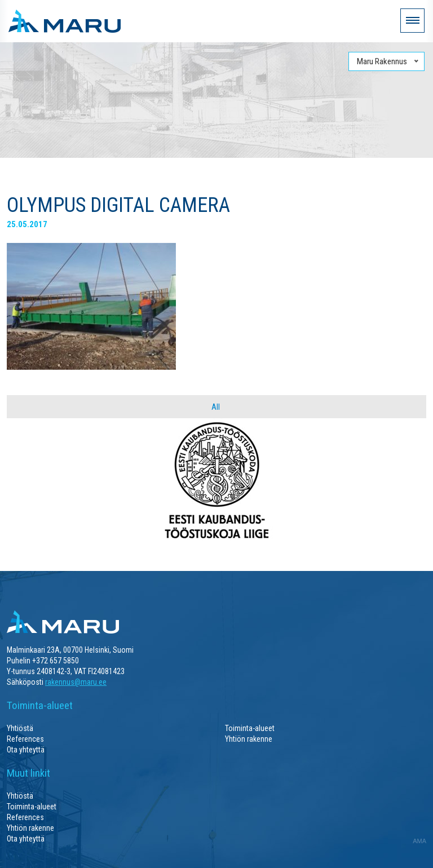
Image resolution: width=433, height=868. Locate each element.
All (216, 407)
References (25, 739)
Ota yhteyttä (26, 750)
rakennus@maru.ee (76, 682)
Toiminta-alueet (250, 728)
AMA (419, 841)
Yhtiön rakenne (249, 739)
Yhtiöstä (20, 728)
